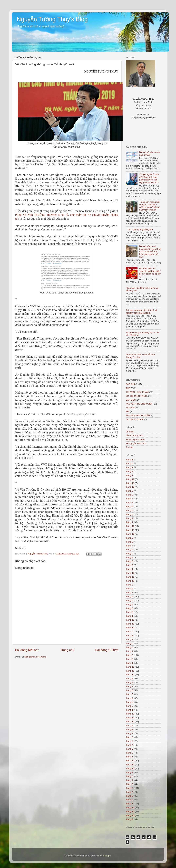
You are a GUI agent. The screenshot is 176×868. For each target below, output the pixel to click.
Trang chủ (67, 650)
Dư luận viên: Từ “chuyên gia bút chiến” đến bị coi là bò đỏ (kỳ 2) (150, 272)
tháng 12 (130, 479)
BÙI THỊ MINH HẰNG (136, 396)
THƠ (128, 388)
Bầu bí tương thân (134, 436)
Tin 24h (129, 447)
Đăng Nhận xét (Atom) (35, 657)
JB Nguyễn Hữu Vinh (136, 443)
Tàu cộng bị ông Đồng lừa (140, 229)
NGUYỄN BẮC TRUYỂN (138, 415)
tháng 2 (129, 471)
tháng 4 (129, 464)
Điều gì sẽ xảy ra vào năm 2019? (149, 153)
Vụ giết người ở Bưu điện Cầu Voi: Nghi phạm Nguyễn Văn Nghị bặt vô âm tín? (149, 178)
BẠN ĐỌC (131, 400)
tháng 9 (129, 491)
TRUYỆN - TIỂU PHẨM (137, 392)
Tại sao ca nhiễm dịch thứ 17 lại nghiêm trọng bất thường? (141, 312)
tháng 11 (130, 483)
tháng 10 (130, 487)
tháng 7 (129, 499)
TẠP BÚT (130, 408)
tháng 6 (129, 503)
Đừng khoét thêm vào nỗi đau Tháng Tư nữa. (140, 356)
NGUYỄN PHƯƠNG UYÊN (139, 404)
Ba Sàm (130, 432)
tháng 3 (129, 467)
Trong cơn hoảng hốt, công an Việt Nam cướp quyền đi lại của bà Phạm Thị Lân (150, 206)
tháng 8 (129, 495)
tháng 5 (129, 460)
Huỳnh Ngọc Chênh (135, 440)
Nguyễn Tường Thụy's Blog (52, 19)
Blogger (107, 856)
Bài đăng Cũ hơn (107, 650)
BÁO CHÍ (130, 384)
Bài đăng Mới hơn (27, 650)
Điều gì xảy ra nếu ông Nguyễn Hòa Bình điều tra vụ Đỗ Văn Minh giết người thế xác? (150, 251)
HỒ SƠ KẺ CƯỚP (135, 419)
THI (127, 411)
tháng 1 (129, 475)
